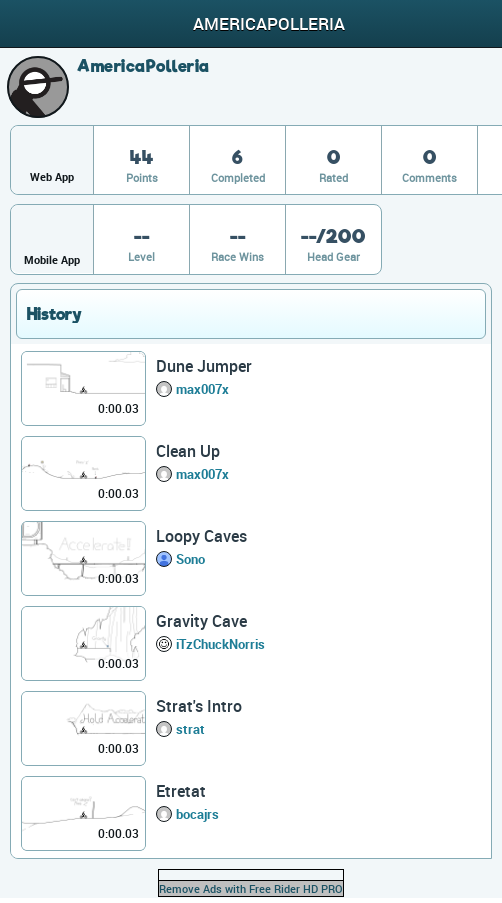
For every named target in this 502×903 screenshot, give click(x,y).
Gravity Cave (201, 621)
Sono (190, 559)
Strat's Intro (199, 706)
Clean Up (188, 451)
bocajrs (197, 814)
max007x (202, 389)
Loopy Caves (201, 536)
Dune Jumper (204, 366)
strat (190, 729)
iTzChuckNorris (220, 644)
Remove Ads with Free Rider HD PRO (251, 888)
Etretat (181, 791)
